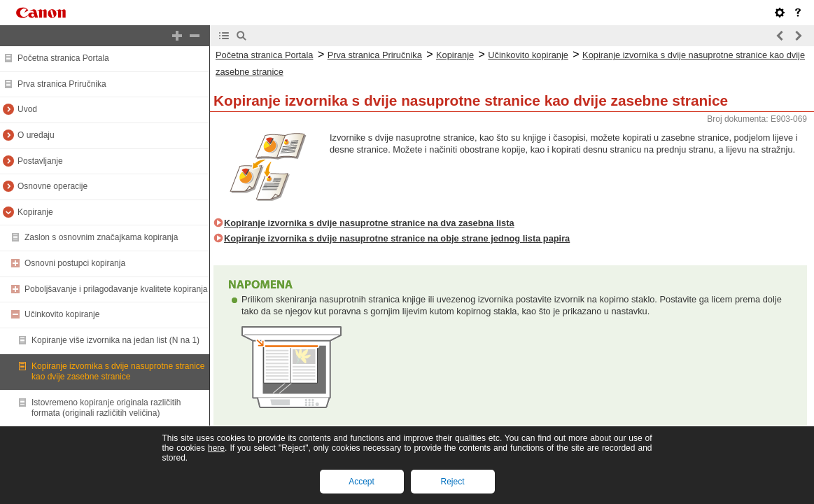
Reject (452, 482)
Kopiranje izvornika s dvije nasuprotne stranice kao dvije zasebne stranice (118, 372)
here (216, 448)
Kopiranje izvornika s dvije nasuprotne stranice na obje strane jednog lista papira (397, 238)
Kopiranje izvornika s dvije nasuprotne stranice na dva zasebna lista (369, 223)
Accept (362, 482)
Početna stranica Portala (63, 58)
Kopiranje (35, 212)
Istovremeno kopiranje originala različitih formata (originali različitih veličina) (106, 408)
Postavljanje (40, 161)
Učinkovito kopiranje (62, 314)
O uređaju (36, 135)
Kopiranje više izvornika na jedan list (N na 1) (115, 340)
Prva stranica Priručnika (62, 84)
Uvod (27, 109)
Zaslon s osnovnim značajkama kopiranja (101, 237)
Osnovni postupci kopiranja (75, 263)
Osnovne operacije (52, 186)
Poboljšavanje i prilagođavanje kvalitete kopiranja (116, 289)
